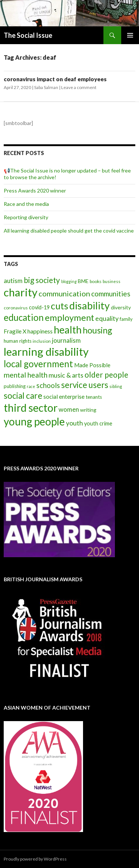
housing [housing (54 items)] (97, 330)
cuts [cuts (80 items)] (59, 306)
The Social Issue (28, 35)
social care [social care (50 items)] (23, 396)
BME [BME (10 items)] (83, 281)
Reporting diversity (26, 217)
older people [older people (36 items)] (106, 375)
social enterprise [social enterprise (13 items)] (64, 397)
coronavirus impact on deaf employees (55, 79)
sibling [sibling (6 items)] (116, 386)
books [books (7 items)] (96, 281)
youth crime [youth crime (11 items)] (98, 423)
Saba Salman (46, 87)
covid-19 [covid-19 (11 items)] (39, 307)
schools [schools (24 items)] (48, 385)
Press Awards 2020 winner (35, 190)
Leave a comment (79, 87)
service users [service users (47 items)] (85, 385)
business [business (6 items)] (112, 281)
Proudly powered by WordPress (35, 859)
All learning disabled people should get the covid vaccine (69, 231)
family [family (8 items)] (126, 319)
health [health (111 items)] (68, 330)
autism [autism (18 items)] (13, 281)
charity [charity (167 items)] (21, 292)
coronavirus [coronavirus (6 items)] (16, 308)
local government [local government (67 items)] (38, 364)
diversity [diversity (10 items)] (121, 307)
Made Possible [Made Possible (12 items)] (92, 365)
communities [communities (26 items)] (111, 294)
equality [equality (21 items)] (107, 318)
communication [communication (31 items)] (64, 293)
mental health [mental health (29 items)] (26, 375)
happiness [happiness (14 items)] (40, 331)
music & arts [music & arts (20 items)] (66, 375)
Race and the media (26, 204)
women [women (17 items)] (69, 409)
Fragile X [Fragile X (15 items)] (15, 331)
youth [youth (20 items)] (75, 423)
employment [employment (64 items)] (69, 317)
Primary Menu (130, 35)
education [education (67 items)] (24, 317)
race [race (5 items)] (31, 386)
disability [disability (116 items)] (90, 305)
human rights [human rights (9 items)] (18, 341)
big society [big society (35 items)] (42, 280)
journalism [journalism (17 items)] (66, 340)
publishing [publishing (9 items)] (15, 386)
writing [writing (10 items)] (88, 410)
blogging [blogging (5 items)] (69, 281)
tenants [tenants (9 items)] (94, 397)
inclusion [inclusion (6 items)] (42, 341)
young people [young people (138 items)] (34, 421)
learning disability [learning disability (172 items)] (46, 351)
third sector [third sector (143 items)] (31, 408)
